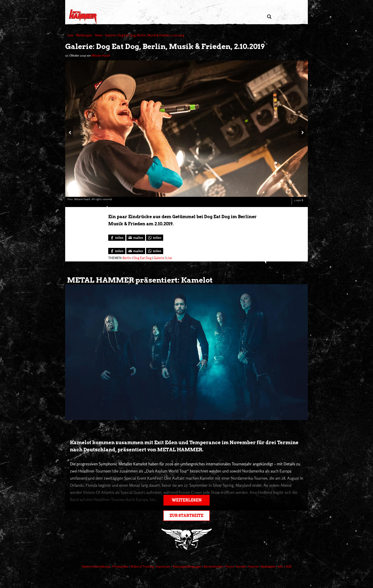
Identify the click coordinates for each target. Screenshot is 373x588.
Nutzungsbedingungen (187, 566)
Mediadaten (269, 566)
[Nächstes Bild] (302, 132)
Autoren (254, 566)
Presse (230, 566)
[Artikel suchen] (269, 17)
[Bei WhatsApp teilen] (155, 238)
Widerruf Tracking (142, 566)
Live (169, 258)
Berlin (127, 258)
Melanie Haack (101, 55)
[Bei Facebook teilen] (117, 238)
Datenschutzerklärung (96, 566)
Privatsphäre (120, 566)
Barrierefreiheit (214, 566)
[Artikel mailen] (136, 238)
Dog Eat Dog (142, 258)
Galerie (159, 258)
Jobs (281, 566)
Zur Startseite (186, 516)
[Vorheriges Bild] (70, 132)
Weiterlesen (187, 500)
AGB (288, 566)
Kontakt (241, 566)
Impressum (164, 566)
